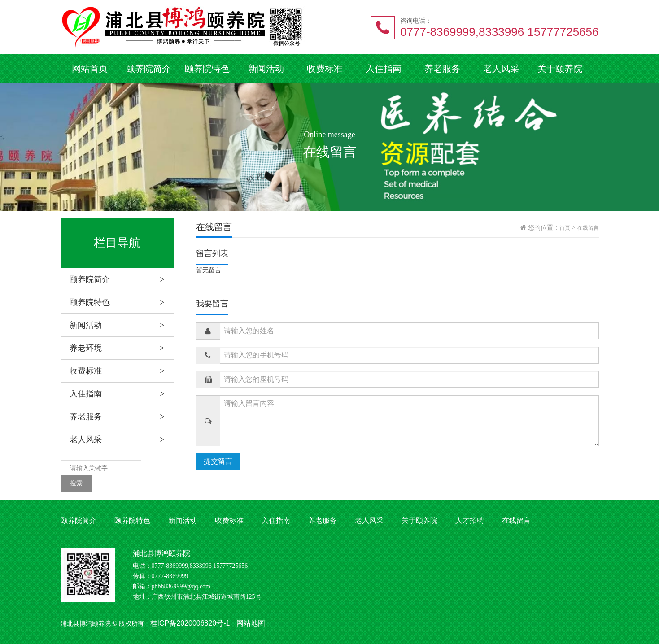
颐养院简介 (148, 69)
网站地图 (251, 623)
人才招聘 (470, 520)
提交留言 (218, 461)
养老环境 (122, 348)
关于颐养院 (560, 69)
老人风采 (501, 69)
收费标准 (325, 69)
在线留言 (588, 228)
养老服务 (442, 69)
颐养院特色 (207, 69)
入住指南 (384, 69)
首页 (565, 228)
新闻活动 (266, 69)
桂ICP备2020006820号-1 (190, 623)
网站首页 (90, 69)
